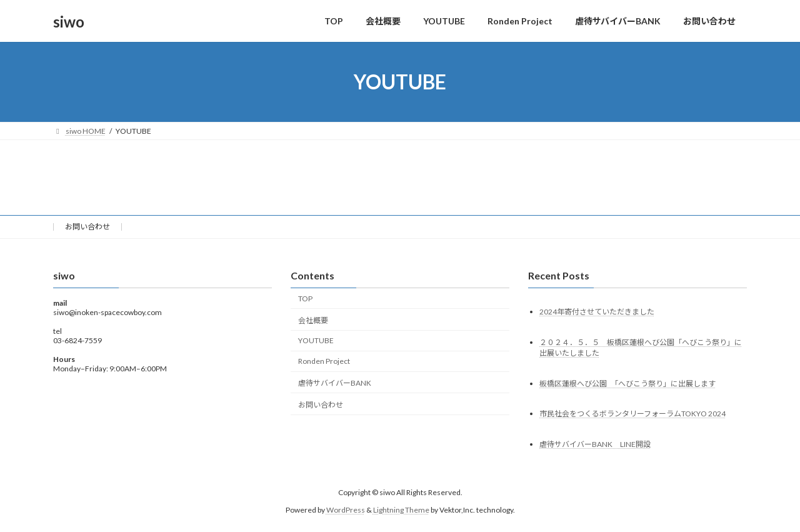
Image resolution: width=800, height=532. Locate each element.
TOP (305, 299)
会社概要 (313, 320)
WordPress (346, 510)
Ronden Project (324, 361)
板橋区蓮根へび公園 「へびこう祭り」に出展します (627, 384)
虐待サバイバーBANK (335, 383)
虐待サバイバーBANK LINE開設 (595, 445)
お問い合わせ (87, 227)
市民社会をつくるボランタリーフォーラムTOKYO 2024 (632, 414)
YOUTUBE (316, 341)
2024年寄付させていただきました (597, 312)
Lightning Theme (401, 510)
